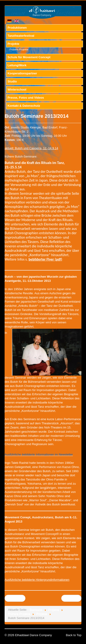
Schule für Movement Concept (29, 57)
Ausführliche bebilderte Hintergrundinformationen (37, 580)
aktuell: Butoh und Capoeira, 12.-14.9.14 (31, 148)
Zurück (15, 598)
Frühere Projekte (19, 49)
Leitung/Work (17, 65)
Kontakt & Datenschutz (24, 106)
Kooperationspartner (22, 73)
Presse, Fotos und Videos (26, 98)
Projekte (13, 44)
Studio (12, 81)
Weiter (71, 598)
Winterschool (17, 90)
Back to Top (74, 635)
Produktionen (17, 28)
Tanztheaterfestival (21, 36)
